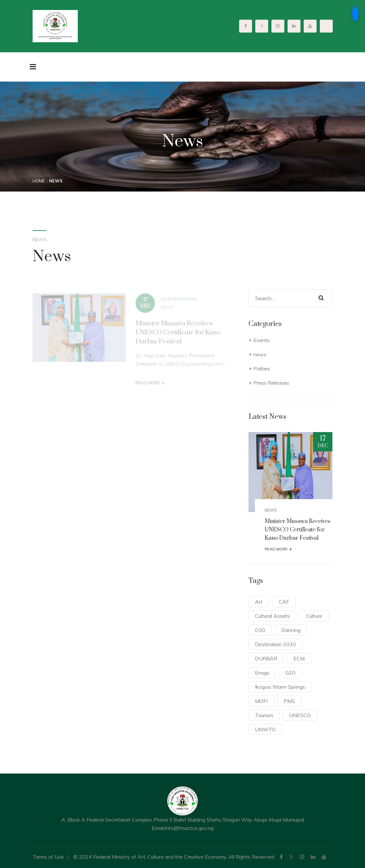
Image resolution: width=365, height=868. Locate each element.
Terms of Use (48, 857)
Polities (262, 369)
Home (39, 181)
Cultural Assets (272, 616)
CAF (284, 602)
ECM (299, 658)
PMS (289, 701)
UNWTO (265, 729)
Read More (150, 385)
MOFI (261, 701)
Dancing (291, 630)
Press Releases (271, 383)
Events (262, 340)
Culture (314, 616)
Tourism (264, 715)
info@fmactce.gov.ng (189, 828)
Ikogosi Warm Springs (280, 687)
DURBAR (266, 658)
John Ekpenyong (179, 301)
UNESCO (300, 715)
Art (259, 602)
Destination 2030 (275, 644)
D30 (260, 630)
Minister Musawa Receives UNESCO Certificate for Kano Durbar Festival (178, 335)
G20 (290, 673)
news (168, 310)
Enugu (262, 673)
